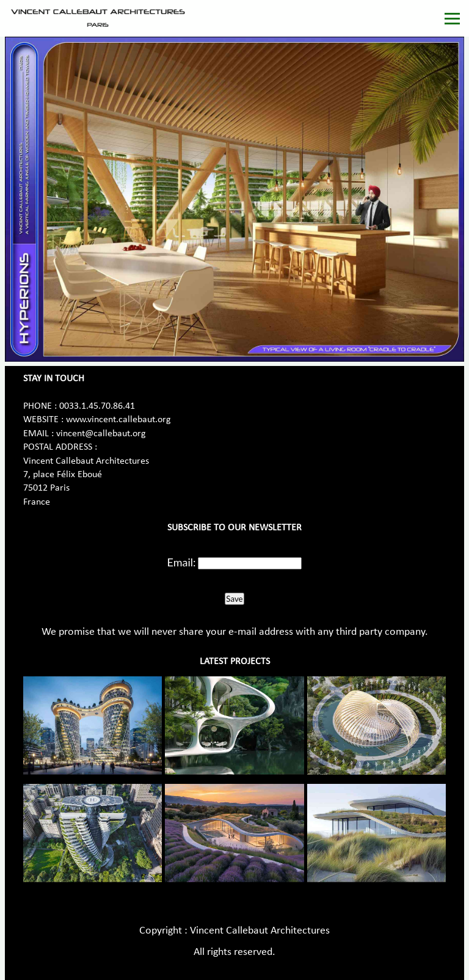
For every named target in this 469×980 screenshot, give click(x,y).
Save (234, 599)
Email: (182, 562)
